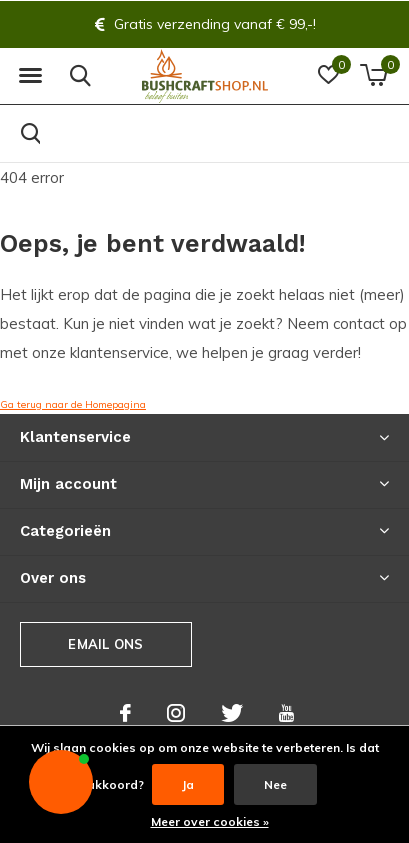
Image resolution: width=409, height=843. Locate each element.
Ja (188, 784)
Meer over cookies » (210, 821)
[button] (30, 76)
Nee (275, 784)
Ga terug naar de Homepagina (73, 404)
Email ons (105, 644)
